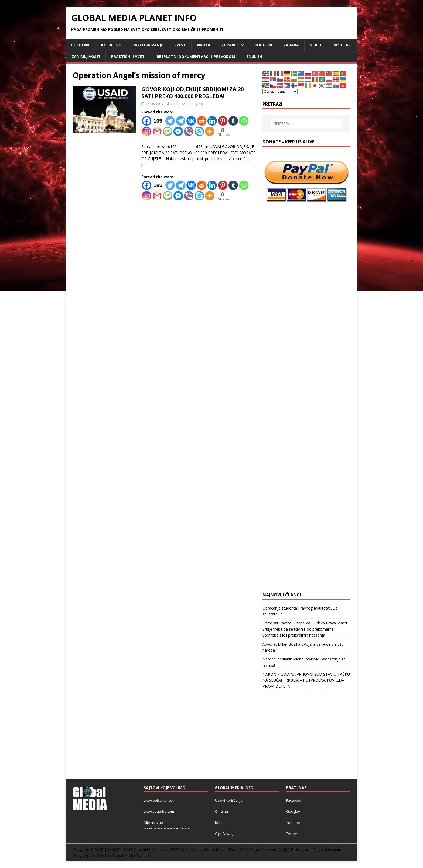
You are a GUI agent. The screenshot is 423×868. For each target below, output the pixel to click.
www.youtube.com (159, 811)
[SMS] (168, 131)
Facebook (294, 800)
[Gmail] (157, 131)
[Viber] (189, 131)
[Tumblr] (233, 121)
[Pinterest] (223, 121)
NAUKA (204, 45)
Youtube (293, 822)
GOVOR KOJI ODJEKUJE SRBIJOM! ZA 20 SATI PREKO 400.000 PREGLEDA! (192, 93)
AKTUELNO (111, 45)
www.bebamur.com (160, 800)
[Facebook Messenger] (178, 131)
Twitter (292, 834)
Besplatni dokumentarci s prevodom (196, 56)
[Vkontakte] (191, 121)
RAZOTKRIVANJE (148, 45)
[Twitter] (170, 121)
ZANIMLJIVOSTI (86, 56)
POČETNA (80, 45)
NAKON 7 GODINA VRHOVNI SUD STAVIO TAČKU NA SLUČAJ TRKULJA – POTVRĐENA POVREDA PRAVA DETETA (306, 680)
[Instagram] (147, 131)
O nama (221, 811)
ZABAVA (291, 45)
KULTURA (264, 45)
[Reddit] (202, 121)
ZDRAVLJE (231, 45)
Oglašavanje (225, 834)
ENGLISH (254, 56)
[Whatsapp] (244, 121)
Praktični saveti (128, 56)
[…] (144, 165)
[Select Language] (280, 91)
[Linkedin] (212, 121)
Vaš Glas (341, 45)
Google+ (293, 811)
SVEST (180, 45)
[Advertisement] (306, 243)
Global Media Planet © (132, 855)
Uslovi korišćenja (229, 800)
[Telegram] (181, 121)
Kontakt (221, 822)
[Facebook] (153, 121)
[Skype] (199, 131)
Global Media (182, 104)
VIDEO (316, 45)
